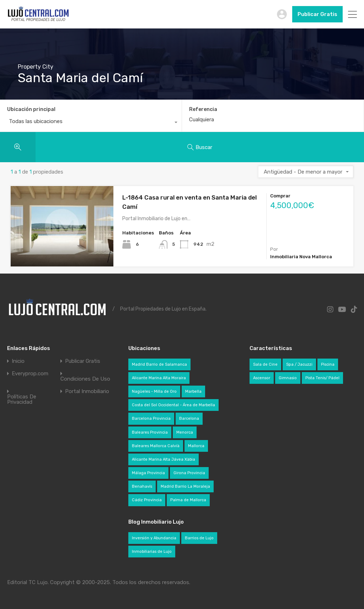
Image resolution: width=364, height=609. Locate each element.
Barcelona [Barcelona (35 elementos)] (189, 419)
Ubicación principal (31, 109)
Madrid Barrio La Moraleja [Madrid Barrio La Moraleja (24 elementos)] (185, 486)
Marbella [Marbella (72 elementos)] (193, 391)
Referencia (203, 110)
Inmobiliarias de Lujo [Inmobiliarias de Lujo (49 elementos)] (152, 552)
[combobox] (91, 123)
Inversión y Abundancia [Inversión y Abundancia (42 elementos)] (154, 538)
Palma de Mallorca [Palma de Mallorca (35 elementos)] (188, 500)
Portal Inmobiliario (87, 391)
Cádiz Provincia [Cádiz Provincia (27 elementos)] (147, 500)
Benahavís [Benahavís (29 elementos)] (142, 486)
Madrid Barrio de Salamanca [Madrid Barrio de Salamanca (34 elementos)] (159, 364)
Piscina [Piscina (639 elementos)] (328, 364)
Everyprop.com (30, 374)
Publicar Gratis (317, 14)
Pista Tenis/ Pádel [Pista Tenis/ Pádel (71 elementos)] (322, 378)
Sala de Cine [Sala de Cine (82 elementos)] (265, 364)
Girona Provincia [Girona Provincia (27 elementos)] (189, 473)
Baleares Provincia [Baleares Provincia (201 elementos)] (150, 432)
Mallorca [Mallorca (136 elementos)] (196, 446)
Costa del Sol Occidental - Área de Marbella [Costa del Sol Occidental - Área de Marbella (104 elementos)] (173, 405)
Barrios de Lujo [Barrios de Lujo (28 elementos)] (199, 538)
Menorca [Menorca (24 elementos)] (185, 432)
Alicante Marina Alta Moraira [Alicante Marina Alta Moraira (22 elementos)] (159, 378)
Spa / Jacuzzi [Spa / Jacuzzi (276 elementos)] (299, 364)
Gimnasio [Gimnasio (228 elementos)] (288, 378)
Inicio (18, 361)
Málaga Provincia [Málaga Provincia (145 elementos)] (148, 473)
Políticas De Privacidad (22, 399)
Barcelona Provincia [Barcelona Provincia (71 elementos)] (151, 419)
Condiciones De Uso (85, 379)
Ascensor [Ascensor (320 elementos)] (262, 378)
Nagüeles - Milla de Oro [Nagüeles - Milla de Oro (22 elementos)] (154, 391)
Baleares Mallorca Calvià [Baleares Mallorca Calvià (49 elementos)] (156, 446)
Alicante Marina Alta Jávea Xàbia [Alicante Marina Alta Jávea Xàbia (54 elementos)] (164, 459)
